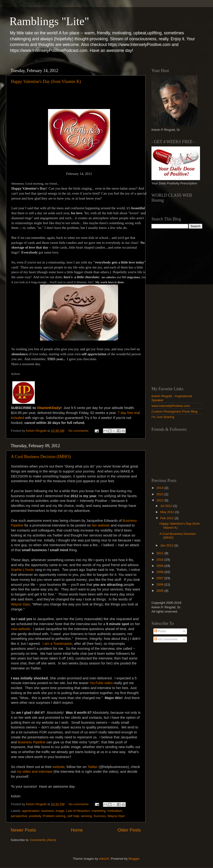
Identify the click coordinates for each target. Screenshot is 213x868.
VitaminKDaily (49, 408)
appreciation (31, 811)
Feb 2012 (167, 518)
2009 (160, 566)
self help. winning (80, 816)
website (59, 767)
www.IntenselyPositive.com (171, 406)
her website (101, 525)
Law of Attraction (78, 811)
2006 (160, 584)
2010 (160, 560)
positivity (35, 816)
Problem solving (54, 816)
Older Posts (129, 830)
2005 (160, 591)
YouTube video (101, 683)
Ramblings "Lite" (49, 21)
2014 (160, 488)
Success (100, 816)
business (47, 811)
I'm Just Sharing (163, 417)
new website (21, 629)
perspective (19, 816)
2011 (160, 553)
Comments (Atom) (43, 840)
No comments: (79, 431)
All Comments (166, 639)
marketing (99, 811)
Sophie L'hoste (22, 570)
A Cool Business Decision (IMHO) (41, 457)
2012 (160, 500)
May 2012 (168, 512)
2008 (160, 572)
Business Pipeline (32, 742)
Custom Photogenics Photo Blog (174, 411)
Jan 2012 (167, 545)
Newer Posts (23, 830)
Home (77, 830)
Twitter (93, 767)
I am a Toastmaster (57, 644)
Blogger (134, 859)
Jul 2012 (167, 506)
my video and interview (35, 772)
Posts (160, 631)
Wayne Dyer (20, 604)
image (60, 811)
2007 (160, 578)
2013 (160, 494)
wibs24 (104, 859)
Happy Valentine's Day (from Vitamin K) (46, 82)
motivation (115, 811)
